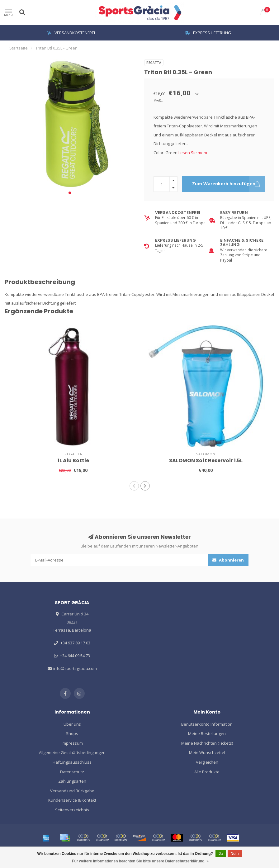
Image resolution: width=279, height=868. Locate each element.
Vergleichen (207, 762)
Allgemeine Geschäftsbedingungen (72, 752)
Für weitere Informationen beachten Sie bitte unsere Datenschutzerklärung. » (140, 861)
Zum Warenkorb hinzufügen (229, 184)
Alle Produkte (207, 772)
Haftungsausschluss (72, 762)
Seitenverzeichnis (72, 810)
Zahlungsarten (72, 781)
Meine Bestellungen (207, 733)
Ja (221, 854)
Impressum (72, 743)
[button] (70, 193)
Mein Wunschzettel (207, 752)
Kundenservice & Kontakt (72, 800)
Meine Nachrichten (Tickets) (207, 743)
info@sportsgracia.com (75, 668)
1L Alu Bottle (73, 460)
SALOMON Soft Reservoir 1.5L (206, 460)
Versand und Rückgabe (72, 791)
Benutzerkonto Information (207, 724)
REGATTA (154, 63)
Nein (235, 854)
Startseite (19, 48)
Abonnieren (228, 560)
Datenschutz (72, 772)
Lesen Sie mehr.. (194, 153)
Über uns (72, 724)
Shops (72, 733)
